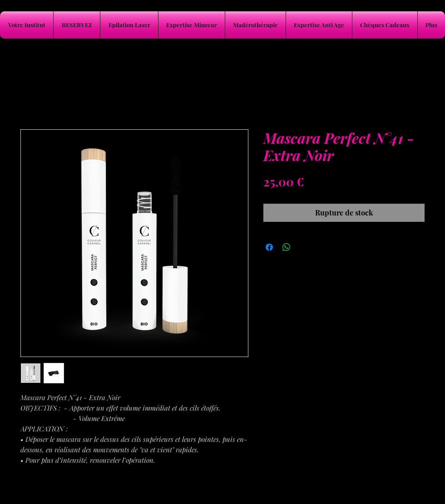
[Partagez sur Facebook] (269, 247)
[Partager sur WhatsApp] (287, 247)
